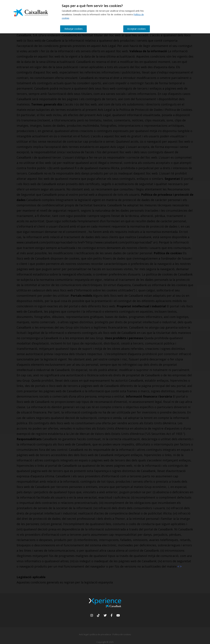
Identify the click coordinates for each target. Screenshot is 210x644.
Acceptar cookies (136, 29)
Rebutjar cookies (74, 29)
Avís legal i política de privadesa (95, 634)
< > (180, 566)
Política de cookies (122, 634)
